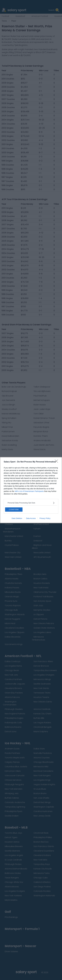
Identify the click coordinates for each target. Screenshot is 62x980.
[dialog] (31, 490)
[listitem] (31, 503)
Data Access (31, 518)
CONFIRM (14, 510)
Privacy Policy (45, 518)
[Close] (57, 462)
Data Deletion (17, 518)
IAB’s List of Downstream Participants (29, 491)
